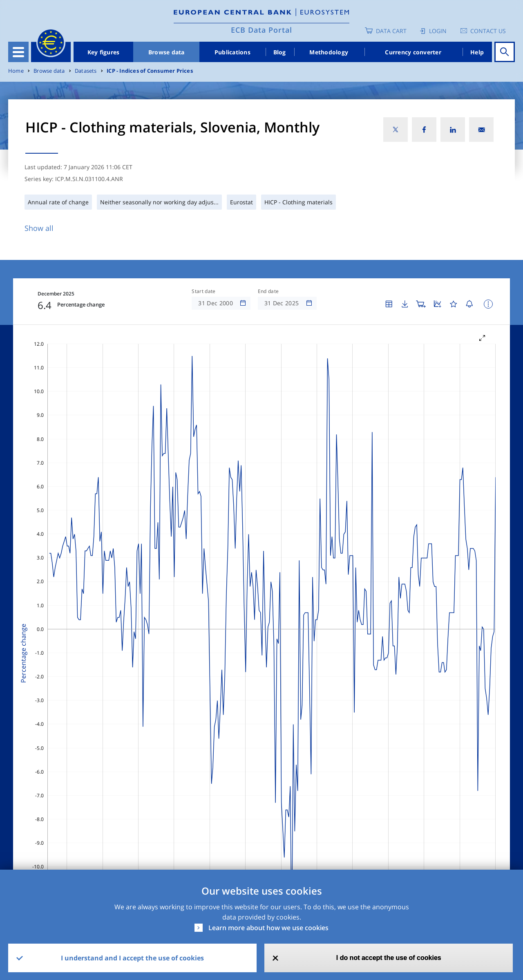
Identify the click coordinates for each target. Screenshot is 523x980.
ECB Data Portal (261, 30)
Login (438, 31)
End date (268, 291)
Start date (203, 291)
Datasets (86, 71)
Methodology (329, 52)
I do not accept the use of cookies (389, 958)
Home (16, 71)
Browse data (167, 52)
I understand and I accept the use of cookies (132, 958)
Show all (39, 228)
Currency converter (413, 52)
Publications (232, 52)
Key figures (104, 52)
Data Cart (391, 31)
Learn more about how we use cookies (268, 928)
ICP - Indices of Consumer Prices (150, 71)
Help (477, 52)
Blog (280, 52)
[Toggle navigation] (18, 52)
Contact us (488, 31)
